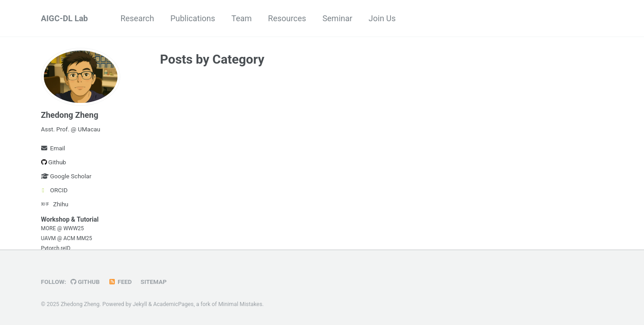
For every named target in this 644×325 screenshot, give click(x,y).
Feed (120, 282)
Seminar (337, 18)
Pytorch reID (56, 248)
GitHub (85, 282)
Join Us (382, 18)
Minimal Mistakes (240, 304)
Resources (287, 18)
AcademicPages (173, 304)
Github (54, 162)
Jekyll (140, 304)
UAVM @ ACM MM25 (67, 238)
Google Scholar (66, 176)
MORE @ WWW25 (63, 228)
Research (137, 18)
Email (53, 148)
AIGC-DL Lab (65, 18)
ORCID (54, 190)
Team (242, 18)
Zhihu (55, 204)
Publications (193, 18)
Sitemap (154, 282)
